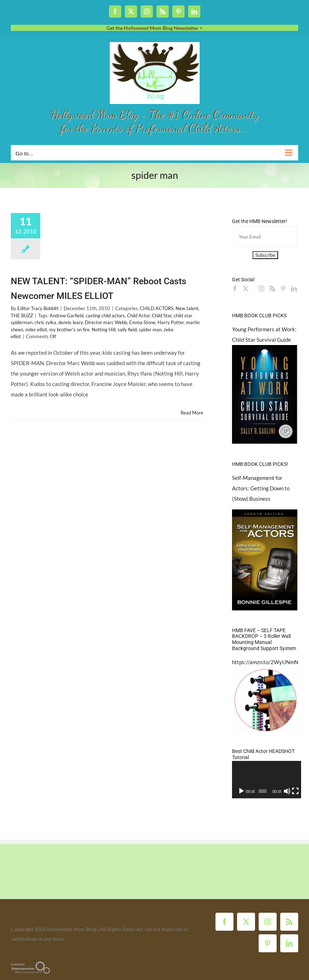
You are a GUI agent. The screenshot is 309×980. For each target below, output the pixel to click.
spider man (150, 330)
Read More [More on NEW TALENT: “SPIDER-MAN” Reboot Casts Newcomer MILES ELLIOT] (192, 413)
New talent (187, 308)
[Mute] (285, 791)
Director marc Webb (106, 322)
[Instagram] (262, 289)
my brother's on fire (69, 330)
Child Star (162, 316)
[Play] (241, 791)
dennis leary (71, 322)
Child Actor (138, 316)
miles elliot (36, 330)
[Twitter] (246, 289)
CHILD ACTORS (157, 308)
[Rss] (272, 289)
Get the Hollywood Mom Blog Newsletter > (154, 28)
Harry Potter (171, 322)
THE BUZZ (22, 316)
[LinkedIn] (294, 289)
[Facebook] (235, 289)
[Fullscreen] (293, 791)
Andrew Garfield (67, 316)
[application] (265, 779)
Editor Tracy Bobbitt (38, 308)
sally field (127, 330)
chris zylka (45, 322)
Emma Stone (142, 322)
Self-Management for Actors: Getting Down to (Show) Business (261, 488)
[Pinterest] (283, 289)
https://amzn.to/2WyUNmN (265, 662)
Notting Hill (104, 330)
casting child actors (105, 316)
